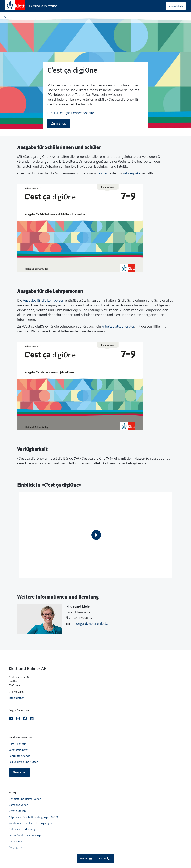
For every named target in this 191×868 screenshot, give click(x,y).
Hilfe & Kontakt (18, 744)
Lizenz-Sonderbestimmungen (26, 835)
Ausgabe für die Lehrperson (44, 300)
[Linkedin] (32, 718)
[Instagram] (18, 718)
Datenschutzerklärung (22, 829)
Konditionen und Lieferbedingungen (30, 823)
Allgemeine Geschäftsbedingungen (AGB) (33, 817)
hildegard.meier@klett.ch (91, 624)
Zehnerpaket (132, 173)
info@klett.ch (17, 698)
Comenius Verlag (18, 805)
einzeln (104, 173)
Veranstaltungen (19, 750)
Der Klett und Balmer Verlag (25, 799)
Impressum (15, 841)
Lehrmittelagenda (19, 756)
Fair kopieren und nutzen (23, 762)
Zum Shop (59, 124)
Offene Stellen (17, 811)
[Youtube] (11, 718)
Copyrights (15, 847)
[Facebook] (25, 718)
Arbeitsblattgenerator (118, 327)
